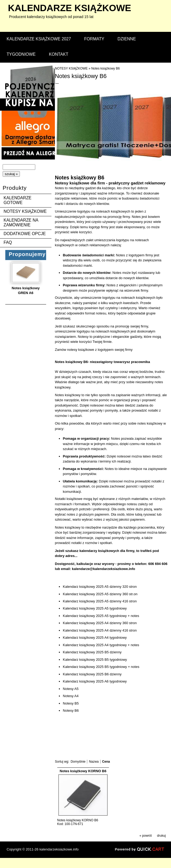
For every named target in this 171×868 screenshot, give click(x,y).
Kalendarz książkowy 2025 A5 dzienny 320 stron (100, 587)
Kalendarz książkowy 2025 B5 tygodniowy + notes (101, 667)
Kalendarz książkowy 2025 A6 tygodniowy (95, 681)
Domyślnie (78, 762)
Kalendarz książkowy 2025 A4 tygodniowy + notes (101, 645)
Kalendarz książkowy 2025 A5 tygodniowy (95, 608)
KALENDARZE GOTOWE (18, 200)
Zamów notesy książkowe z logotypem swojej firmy (94, 350)
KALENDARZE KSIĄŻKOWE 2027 (39, 39)
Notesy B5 (71, 703)
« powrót (146, 836)
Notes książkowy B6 (105, 68)
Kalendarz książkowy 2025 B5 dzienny (92, 652)
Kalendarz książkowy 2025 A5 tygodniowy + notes (101, 616)
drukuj (161, 836)
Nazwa (94, 762)
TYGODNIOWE (21, 54)
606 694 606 (158, 564)
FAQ (8, 242)
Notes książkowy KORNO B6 (83, 771)
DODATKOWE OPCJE (25, 234)
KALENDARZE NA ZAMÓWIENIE (21, 223)
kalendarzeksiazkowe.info (59, 849)
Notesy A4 (71, 696)
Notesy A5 (71, 689)
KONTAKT (58, 54)
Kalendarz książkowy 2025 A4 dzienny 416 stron (100, 630)
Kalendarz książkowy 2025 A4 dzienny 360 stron (100, 623)
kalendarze (70, 8)
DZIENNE (127, 39)
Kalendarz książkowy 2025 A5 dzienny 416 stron (100, 601)
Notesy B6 (71, 711)
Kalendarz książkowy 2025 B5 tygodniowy (95, 660)
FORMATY (94, 39)
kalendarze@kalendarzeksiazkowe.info (104, 569)
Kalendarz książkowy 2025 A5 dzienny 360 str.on (100, 594)
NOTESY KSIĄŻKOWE (25, 211)
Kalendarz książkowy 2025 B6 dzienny (92, 674)
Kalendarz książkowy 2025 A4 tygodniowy (95, 638)
